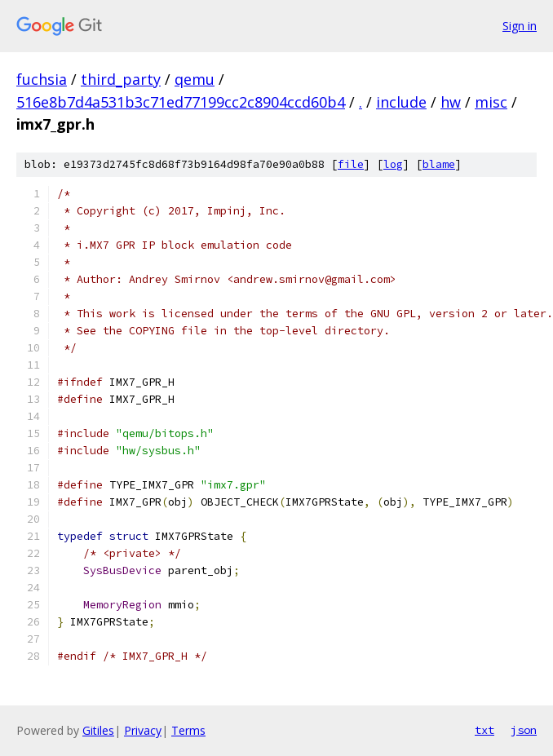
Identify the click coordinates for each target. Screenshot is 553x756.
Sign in (520, 26)
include (401, 102)
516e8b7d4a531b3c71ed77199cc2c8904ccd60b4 (181, 102)
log (393, 164)
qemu (195, 79)
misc (491, 102)
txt (484, 730)
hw (451, 102)
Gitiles (98, 730)
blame (439, 164)
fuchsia (42, 79)
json (524, 730)
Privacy (143, 730)
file (351, 164)
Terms (188, 730)
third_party (121, 79)
